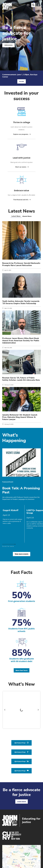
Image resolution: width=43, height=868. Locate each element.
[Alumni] (27, 216)
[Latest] (16, 216)
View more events (22, 554)
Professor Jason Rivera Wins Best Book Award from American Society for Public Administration (21, 341)
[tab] (16, 216)
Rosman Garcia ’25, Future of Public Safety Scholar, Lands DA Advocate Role (21, 379)
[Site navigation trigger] (39, 5)
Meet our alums (21, 167)
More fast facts (22, 670)
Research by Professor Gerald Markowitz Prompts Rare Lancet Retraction (21, 264)
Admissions (9, 45)
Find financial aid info (21, 200)
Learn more (22, 802)
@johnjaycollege (20, 743)
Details (22, 81)
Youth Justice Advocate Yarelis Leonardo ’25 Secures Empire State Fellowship (21, 302)
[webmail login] (28, 5)
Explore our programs (21, 134)
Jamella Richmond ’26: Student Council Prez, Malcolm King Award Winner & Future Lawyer (20, 417)
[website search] (33, 5)
